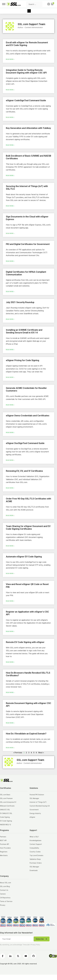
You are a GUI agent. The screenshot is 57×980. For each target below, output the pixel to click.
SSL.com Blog (5, 886)
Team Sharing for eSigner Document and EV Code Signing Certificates (28, 528)
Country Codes (35, 852)
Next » (41, 753)
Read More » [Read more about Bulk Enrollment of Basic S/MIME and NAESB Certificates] (10, 176)
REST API (3, 840)
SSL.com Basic (5, 795)
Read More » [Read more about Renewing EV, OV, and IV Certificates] (10, 488)
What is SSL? (34, 837)
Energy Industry (35, 813)
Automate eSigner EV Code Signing (24, 557)
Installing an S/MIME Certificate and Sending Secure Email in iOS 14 (24, 331)
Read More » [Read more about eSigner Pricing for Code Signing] (10, 377)
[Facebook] (3, 956)
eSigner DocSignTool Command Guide (25, 443)
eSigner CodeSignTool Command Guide (26, 100)
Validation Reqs (35, 859)
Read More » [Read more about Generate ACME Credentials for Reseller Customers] (10, 405)
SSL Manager (34, 798)
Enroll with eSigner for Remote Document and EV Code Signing (27, 44)
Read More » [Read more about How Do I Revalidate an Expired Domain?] (10, 748)
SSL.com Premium (6, 798)
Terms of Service (6, 901)
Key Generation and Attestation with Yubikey (28, 128)
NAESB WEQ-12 (5, 825)
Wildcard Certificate (7, 806)
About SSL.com (5, 883)
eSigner (32, 817)
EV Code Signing (6, 821)
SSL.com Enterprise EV (8, 802)
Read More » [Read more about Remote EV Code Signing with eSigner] (10, 662)
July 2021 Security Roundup (20, 302)
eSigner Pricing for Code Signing (22, 360)
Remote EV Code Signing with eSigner (25, 642)
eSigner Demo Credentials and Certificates (28, 416)
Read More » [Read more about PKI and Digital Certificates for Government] (10, 261)
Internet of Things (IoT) (38, 802)
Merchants (4, 855)
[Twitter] (18, 956)
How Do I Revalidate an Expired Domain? (26, 734)
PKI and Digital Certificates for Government (28, 244)
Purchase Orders (36, 863)
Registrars (4, 852)
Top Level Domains (36, 855)
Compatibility (34, 848)
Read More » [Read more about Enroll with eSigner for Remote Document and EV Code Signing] (10, 59)
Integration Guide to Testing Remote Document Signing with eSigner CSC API (26, 71)
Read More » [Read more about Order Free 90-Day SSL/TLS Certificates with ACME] (10, 515)
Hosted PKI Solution (37, 795)
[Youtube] (26, 956)
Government (34, 810)
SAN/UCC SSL (5, 810)
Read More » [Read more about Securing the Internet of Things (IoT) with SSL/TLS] (10, 206)
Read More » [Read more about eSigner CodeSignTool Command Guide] (10, 117)
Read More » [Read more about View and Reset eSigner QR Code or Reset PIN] (10, 601)
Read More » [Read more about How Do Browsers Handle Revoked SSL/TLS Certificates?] (10, 692)
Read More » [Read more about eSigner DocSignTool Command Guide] (10, 460)
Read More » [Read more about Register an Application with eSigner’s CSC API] (10, 631)
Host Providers (5, 848)
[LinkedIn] (10, 956)
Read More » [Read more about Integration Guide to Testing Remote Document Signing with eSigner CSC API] (10, 90)
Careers (3, 894)
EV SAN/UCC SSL (6, 813)
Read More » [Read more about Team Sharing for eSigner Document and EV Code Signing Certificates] (10, 546)
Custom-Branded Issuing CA (40, 806)
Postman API (4, 844)
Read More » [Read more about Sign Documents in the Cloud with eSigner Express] (10, 233)
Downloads (34, 870)
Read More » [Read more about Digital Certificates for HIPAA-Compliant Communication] (10, 292)
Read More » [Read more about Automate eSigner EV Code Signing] (10, 574)
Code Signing (5, 817)
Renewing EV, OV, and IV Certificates (24, 471)
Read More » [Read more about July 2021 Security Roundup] (10, 319)
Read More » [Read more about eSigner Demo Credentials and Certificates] (10, 432)
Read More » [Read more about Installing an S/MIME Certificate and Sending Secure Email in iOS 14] (10, 350)
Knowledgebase (35, 840)
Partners (3, 837)
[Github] (33, 956)
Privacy (3, 905)
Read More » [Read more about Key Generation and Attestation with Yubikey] (10, 145)
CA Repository (5, 898)
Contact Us (4, 890)
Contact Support (36, 844)
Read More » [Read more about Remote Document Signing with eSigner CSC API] (10, 723)
